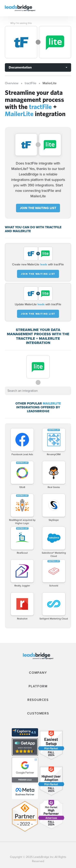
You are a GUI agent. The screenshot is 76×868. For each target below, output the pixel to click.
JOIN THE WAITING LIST (38, 208)
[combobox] (38, 391)
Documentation (20, 67)
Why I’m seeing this (21, 23)
